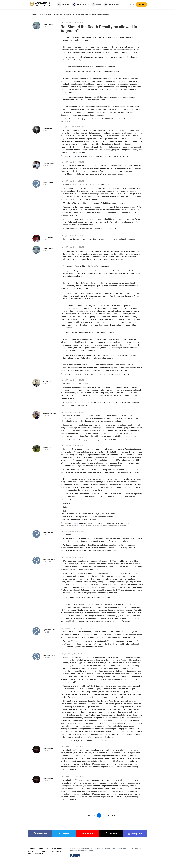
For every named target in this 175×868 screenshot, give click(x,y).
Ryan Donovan (48, 533)
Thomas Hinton (48, 24)
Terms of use (43, 849)
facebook (42, 834)
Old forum (42, 14)
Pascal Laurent (48, 183)
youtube (89, 834)
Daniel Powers (48, 748)
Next (113, 815)
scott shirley (47, 382)
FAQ (30, 854)
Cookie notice (34, 851)
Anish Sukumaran (49, 164)
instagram (136, 834)
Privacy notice (57, 849)
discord (113, 834)
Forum (35, 14)
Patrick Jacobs (48, 237)
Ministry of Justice (54, 14)
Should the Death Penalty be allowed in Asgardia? (94, 14)
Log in (141, 4)
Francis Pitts (47, 447)
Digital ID (46, 851)
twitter (65, 834)
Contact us (39, 854)
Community (57, 851)
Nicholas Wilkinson (49, 414)
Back (90, 815)
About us (32, 849)
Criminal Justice (68, 14)
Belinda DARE (47, 128)
